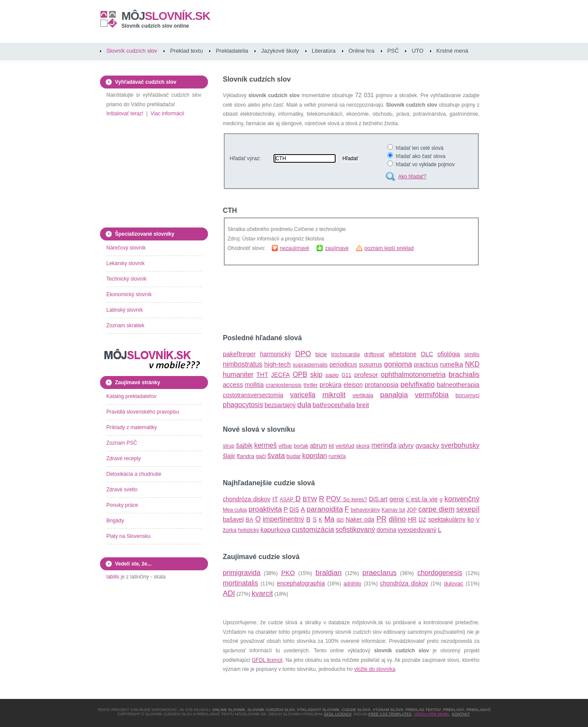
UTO (417, 51)
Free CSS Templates (390, 714)
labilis (113, 577)
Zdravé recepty (124, 458)
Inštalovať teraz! (125, 114)
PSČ (393, 51)
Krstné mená (453, 51)
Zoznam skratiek (126, 326)
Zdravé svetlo (122, 490)
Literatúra (324, 51)
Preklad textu (186, 51)
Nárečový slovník (126, 248)
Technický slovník (127, 279)
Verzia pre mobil (432, 714)
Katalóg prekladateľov (132, 396)
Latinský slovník (125, 310)
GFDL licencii (267, 660)
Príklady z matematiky (132, 427)
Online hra (362, 51)
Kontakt (461, 714)
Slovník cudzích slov (132, 51)
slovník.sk (166, 16)
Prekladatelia (232, 51)
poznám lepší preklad (389, 248)
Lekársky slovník (126, 263)
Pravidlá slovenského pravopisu (143, 412)
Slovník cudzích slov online (156, 26)
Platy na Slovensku (129, 536)
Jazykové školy (280, 51)
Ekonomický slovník (129, 294)
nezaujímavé (295, 248)
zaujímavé (337, 248)
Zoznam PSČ (122, 443)
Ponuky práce (122, 505)
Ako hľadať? (412, 177)
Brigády (115, 521)
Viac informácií (167, 114)
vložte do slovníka (375, 669)
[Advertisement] (324, 300)
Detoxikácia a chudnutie (134, 474)
